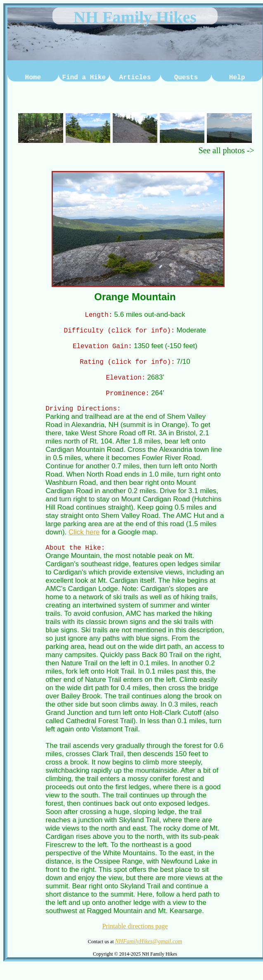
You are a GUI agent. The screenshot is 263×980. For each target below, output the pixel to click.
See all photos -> (226, 150)
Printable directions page (135, 934)
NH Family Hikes (135, 17)
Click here (84, 538)
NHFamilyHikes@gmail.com (148, 949)
